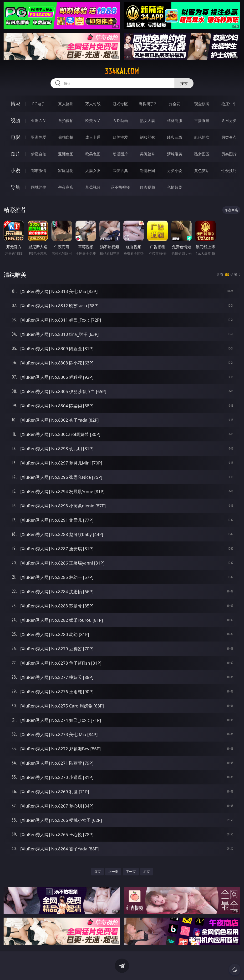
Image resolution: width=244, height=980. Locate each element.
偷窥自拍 (39, 154)
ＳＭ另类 (229, 121)
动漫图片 (120, 154)
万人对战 (93, 104)
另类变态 (229, 137)
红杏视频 (147, 187)
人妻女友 (93, 171)
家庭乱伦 (66, 171)
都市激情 (39, 171)
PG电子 (38, 104)
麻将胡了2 (147, 104)
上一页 (113, 871)
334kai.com (122, 71)
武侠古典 (120, 171)
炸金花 (175, 104)
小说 (15, 170)
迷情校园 (147, 171)
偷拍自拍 (66, 137)
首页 (97, 871)
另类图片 (229, 154)
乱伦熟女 (202, 137)
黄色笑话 (202, 171)
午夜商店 (66, 187)
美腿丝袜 (147, 154)
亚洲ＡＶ (39, 121)
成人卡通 (93, 137)
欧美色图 (93, 154)
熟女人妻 (147, 121)
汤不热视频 (120, 187)
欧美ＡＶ (93, 121)
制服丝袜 (147, 137)
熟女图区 (202, 154)
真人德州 (66, 104)
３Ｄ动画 (120, 121)
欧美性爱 (120, 137)
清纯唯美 (175, 154)
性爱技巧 (229, 171)
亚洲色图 (66, 154)
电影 (15, 137)
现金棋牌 (202, 104)
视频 (15, 120)
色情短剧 (175, 187)
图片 (15, 154)
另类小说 (175, 171)
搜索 (184, 83)
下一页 (131, 871)
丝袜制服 (175, 121)
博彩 (15, 104)
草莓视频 (93, 187)
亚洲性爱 (39, 137)
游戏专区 (120, 104)
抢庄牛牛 (229, 104)
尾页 (147, 871)
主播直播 (202, 121)
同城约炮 (39, 187)
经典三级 (175, 137)
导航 (15, 187)
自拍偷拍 (66, 121)
